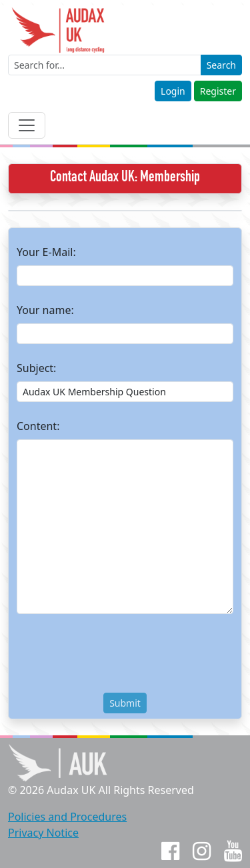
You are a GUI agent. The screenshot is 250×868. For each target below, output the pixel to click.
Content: (38, 426)
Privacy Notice (43, 833)
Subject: (36, 368)
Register (218, 91)
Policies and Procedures (67, 817)
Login (173, 91)
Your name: (45, 310)
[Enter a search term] (105, 65)
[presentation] (118, 656)
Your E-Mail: (46, 252)
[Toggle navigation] (27, 125)
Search (221, 65)
